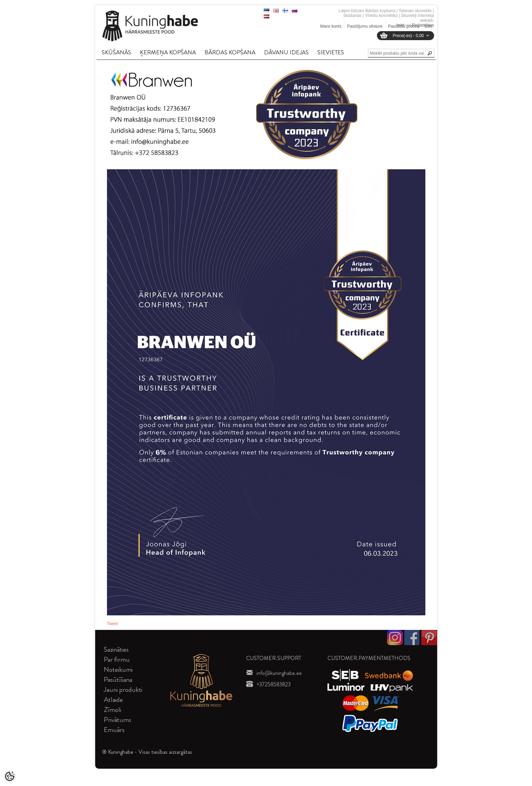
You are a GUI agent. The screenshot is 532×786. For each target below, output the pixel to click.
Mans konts (331, 26)
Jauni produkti (123, 690)
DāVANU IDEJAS (286, 52)
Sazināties (116, 649)
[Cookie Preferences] (10, 776)
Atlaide (113, 700)
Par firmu (117, 659)
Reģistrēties (423, 25)
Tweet (112, 624)
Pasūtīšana (118, 680)
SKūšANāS (116, 52)
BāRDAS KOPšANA (230, 52)
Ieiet (400, 25)
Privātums (118, 720)
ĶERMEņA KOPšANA (168, 52)
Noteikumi (118, 670)
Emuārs (114, 730)
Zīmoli (112, 710)
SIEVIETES (331, 52)
